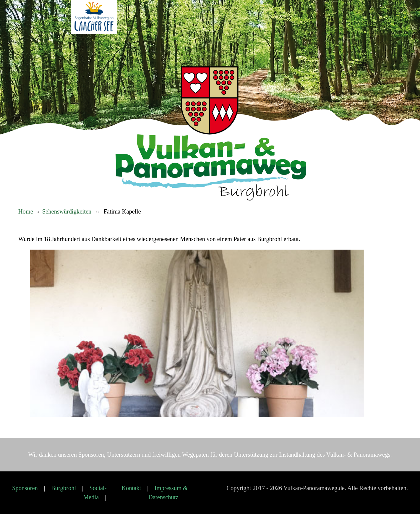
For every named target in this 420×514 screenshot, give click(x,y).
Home (26, 211)
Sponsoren (25, 488)
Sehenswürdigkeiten (67, 211)
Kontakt (131, 488)
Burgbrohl (64, 488)
